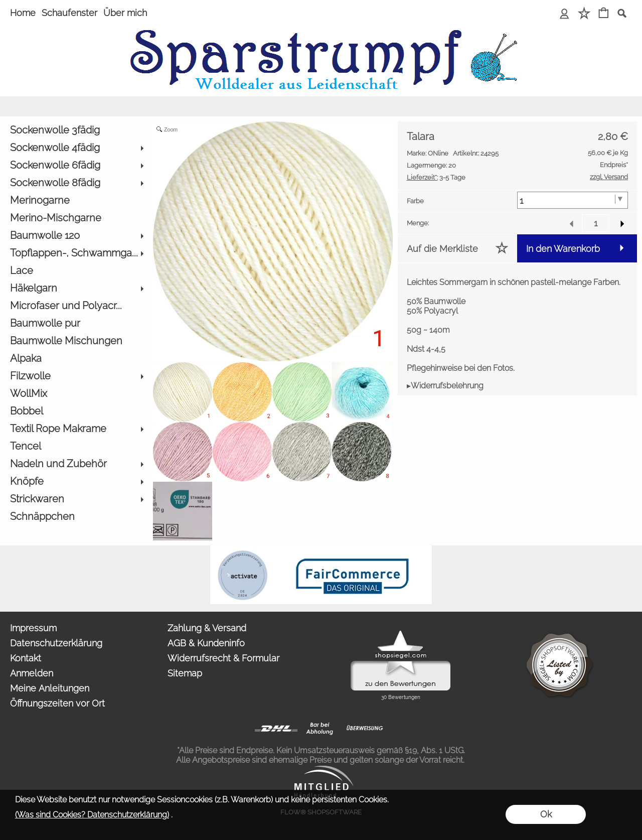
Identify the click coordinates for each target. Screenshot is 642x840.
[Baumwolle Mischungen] (76, 341)
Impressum (33, 628)
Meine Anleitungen (50, 688)
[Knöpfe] (76, 481)
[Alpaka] (76, 359)
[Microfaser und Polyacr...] (76, 306)
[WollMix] (76, 394)
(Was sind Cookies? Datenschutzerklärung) (92, 815)
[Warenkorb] (604, 14)
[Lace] (76, 271)
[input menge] (596, 223)
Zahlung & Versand (207, 628)
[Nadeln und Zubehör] (76, 464)
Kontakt (26, 658)
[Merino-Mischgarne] (76, 218)
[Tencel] (76, 446)
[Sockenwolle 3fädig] (76, 130)
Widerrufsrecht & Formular (223, 658)
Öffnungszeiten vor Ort (57, 703)
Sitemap (185, 673)
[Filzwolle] (76, 376)
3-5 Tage (436, 177)
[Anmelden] (565, 14)
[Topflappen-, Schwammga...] (76, 253)
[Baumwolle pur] (76, 323)
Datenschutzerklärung (56, 643)
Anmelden (32, 673)
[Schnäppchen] (76, 517)
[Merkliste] (584, 14)
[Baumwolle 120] (76, 236)
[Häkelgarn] (76, 288)
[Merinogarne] (76, 200)
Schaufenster (69, 13)
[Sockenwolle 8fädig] (76, 183)
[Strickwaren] (76, 499)
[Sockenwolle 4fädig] (76, 148)
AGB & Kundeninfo (206, 643)
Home (23, 13)
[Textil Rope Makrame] (76, 429)
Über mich (125, 13)
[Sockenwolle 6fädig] (76, 165)
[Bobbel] (76, 411)
